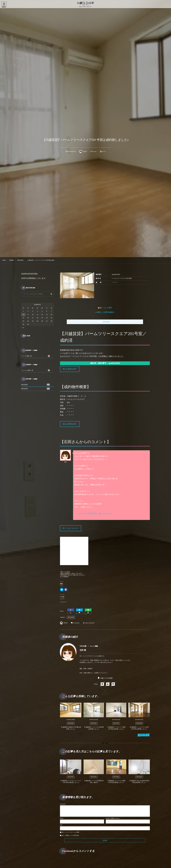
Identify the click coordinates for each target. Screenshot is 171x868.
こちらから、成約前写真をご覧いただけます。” (95, 514)
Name (62, 818)
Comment (63, 804)
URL (61, 825)
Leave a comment (89, 623)
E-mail (107, 818)
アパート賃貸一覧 (36, 356)
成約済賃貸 (71, 617)
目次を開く (107, 322)
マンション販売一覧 (36, 370)
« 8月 (23, 328)
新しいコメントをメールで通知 (71, 832)
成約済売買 (36, 389)
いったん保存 (107, 308)
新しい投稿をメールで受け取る (71, 835)
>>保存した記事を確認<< (105, 312)
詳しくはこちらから (71, 528)
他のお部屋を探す (70, 369)
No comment (76, 623)
